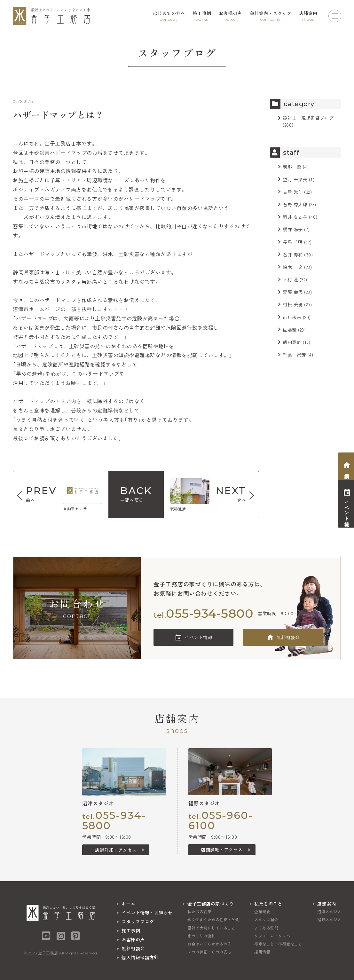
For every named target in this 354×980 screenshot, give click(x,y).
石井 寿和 (293, 255)
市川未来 (292, 317)
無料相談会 (288, 637)
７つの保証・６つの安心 (209, 952)
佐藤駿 (290, 330)
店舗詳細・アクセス (116, 850)
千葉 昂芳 (294, 355)
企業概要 (262, 911)
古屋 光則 (293, 192)
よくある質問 (266, 928)
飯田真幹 (292, 342)
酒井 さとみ (295, 217)
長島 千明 (293, 242)
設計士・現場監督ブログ (308, 118)
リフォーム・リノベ (272, 936)
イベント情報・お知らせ (147, 913)
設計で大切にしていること (211, 928)
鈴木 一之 (293, 267)
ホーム (129, 904)
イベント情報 (198, 637)
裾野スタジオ (329, 919)
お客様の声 (133, 939)
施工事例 (131, 930)
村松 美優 (293, 304)
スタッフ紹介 (266, 919)
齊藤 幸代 (293, 292)
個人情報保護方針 (140, 957)
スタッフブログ (138, 921)
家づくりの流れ (201, 936)
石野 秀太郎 (295, 204)
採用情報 (262, 952)
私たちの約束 (199, 911)
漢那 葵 (292, 167)
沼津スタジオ (329, 911)
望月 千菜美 (295, 179)
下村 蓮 (290, 279)
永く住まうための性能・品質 (213, 919)
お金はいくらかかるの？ (209, 944)
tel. (203, 613)
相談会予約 (347, 470)
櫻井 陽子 (293, 229)
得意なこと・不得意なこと (278, 944)
